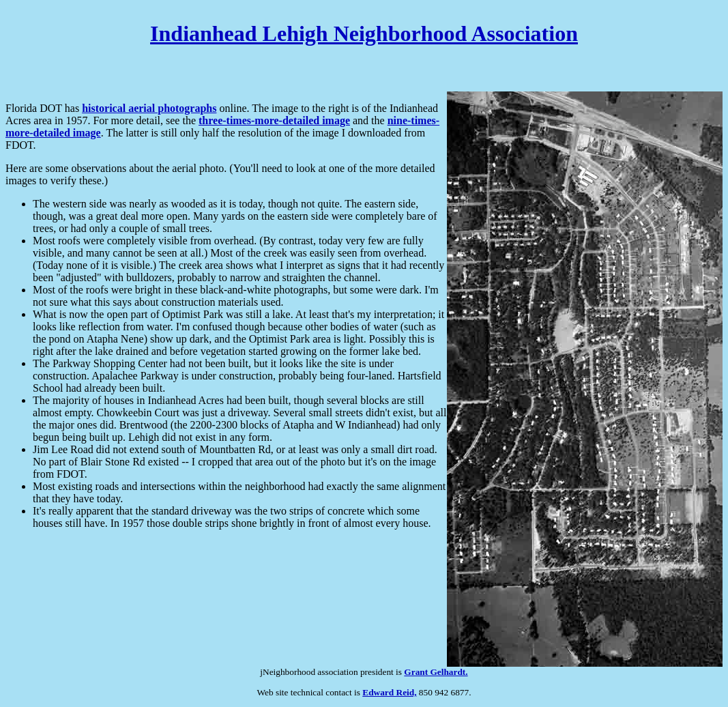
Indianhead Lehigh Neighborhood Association (364, 33)
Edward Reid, (389, 692)
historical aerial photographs (149, 108)
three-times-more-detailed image (274, 120)
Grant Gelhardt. (436, 672)
